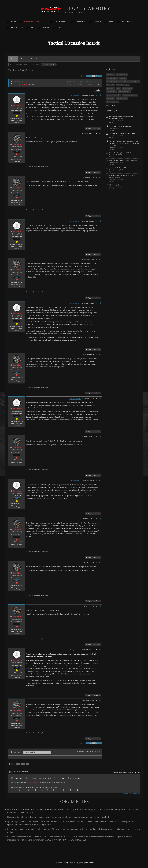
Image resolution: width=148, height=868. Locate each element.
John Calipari (127, 88)
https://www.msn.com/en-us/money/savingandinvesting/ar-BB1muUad (52, 142)
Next (98, 76)
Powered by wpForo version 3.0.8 (131, 793)
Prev (89, 76)
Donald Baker (17, 144)
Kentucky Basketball (113, 95)
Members (23, 59)
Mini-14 (122, 78)
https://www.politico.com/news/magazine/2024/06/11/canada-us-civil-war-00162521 (57, 445)
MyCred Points (121, 98)
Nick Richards (111, 92)
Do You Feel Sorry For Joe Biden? (120, 153)
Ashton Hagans (124, 92)
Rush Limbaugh (112, 78)
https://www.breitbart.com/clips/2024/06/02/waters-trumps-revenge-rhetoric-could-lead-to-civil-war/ (62, 185)
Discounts (110, 98)
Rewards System (112, 102)
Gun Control (134, 81)
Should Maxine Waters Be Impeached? (122, 134)
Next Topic (95, 752)
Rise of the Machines (58, 783)
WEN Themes (89, 863)
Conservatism (121, 75)
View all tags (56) (111, 105)
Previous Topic (83, 752)
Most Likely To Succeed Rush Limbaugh (122, 168)
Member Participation (129, 95)
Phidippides (24, 84)
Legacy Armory (88, 8)
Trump (124, 81)
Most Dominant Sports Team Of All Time (123, 160)
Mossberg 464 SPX (113, 81)
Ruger (126, 85)
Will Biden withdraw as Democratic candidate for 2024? (121, 118)
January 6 (110, 85)
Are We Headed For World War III (120, 126)
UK (118, 88)
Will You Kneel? (114, 185)
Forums (13, 59)
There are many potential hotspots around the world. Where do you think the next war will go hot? (124, 143)
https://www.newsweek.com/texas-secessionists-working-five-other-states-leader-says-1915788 (60, 570)
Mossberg (110, 88)
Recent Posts (35, 59)
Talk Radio (110, 75)
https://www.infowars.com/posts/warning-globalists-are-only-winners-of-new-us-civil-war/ (58, 614)
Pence (119, 85)
